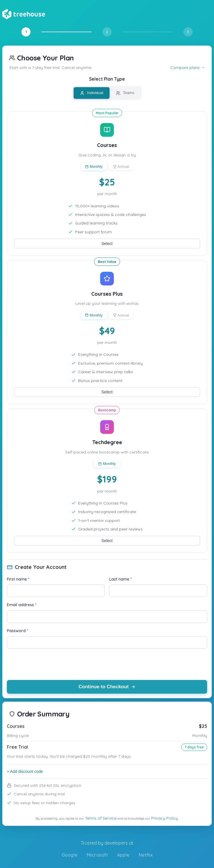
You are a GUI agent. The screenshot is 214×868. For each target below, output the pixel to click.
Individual (92, 93)
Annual (121, 167)
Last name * (121, 579)
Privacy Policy (164, 818)
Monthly (94, 167)
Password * (18, 631)
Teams (125, 93)
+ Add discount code (25, 771)
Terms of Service (101, 818)
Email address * (22, 605)
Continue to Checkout (107, 687)
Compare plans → (188, 68)
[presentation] (50, 664)
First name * (18, 579)
